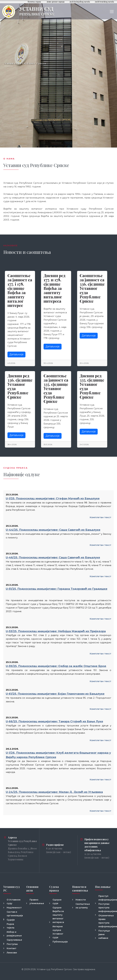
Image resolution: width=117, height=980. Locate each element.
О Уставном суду (14, 902)
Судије (11, 920)
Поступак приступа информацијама (106, 908)
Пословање (103, 887)
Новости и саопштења (80, 889)
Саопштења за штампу (83, 906)
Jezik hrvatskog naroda (105, 2)
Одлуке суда (57, 902)
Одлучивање (14, 940)
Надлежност (14, 908)
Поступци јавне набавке (104, 934)
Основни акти (32, 889)
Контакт (12, 948)
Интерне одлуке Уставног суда (58, 932)
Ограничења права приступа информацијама (106, 921)
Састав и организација (14, 914)
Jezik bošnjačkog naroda (80, 2)
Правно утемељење (37, 902)
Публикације (60, 942)
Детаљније (16, 354)
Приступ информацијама (106, 898)
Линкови (12, 953)
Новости (81, 900)
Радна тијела (11, 926)
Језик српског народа (56, 2)
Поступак (12, 944)
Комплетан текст (100, 517)
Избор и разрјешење (14, 934)
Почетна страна (34, 2)
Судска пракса (54, 889)
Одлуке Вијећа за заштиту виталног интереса (58, 915)
